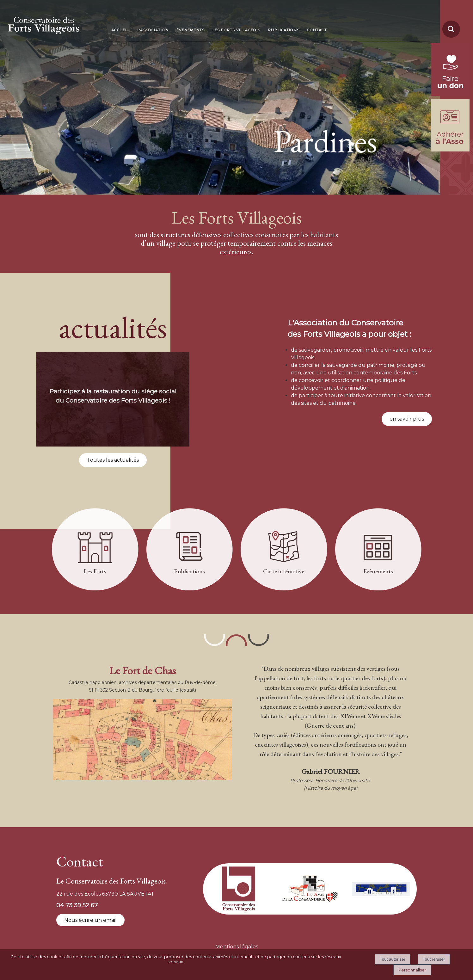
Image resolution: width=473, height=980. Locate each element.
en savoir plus (407, 419)
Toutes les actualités (113, 460)
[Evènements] (378, 551)
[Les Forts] (95, 551)
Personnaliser (412, 970)
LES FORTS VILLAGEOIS (236, 30)
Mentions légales (237, 947)
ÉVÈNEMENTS (190, 30)
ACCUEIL (120, 30)
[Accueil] (55, 23)
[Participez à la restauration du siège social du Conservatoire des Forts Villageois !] (113, 399)
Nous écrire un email (90, 920)
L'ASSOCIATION (153, 30)
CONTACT (317, 30)
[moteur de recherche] (450, 37)
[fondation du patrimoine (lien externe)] (450, 94)
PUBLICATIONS (284, 30)
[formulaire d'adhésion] (450, 150)
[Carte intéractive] (284, 551)
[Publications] (190, 551)
